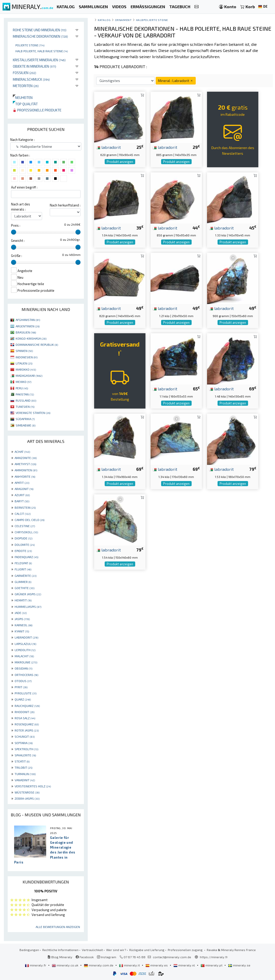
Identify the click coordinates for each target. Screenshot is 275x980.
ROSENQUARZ (27, 724)
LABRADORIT (26, 637)
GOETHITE (24, 588)
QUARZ (23, 699)
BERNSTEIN (25, 507)
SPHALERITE (25, 755)
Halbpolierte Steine (152, 20)
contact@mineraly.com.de (172, 957)
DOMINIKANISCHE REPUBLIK (37, 345)
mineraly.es (157, 965)
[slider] (14, 232)
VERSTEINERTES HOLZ (33, 786)
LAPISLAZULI (25, 644)
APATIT (22, 483)
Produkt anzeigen (120, 162)
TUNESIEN (25, 406)
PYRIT (21, 687)
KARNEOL (23, 625)
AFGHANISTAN (28, 320)
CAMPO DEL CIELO (30, 520)
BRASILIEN (26, 332)
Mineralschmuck (31, 79)
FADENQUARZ (26, 557)
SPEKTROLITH (26, 749)
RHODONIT (24, 712)
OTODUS (23, 681)
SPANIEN (24, 351)
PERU (22, 388)
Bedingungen (29, 950)
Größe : (17, 256)
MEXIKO (23, 382)
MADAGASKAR (29, 376)
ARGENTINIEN (28, 326)
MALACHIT (24, 656)
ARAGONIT (24, 489)
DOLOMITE (25, 545)
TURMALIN (25, 774)
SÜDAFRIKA (25, 419)
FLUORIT (23, 569)
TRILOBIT (23, 767)
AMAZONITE (26, 458)
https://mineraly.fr (214, 957)
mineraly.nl (185, 965)
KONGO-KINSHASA (31, 338)
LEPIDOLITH (25, 650)
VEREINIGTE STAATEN (33, 413)
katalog (104, 20)
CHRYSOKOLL (26, 532)
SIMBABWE (26, 425)
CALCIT (23, 514)
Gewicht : (18, 241)
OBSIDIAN (23, 668)
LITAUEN (24, 363)
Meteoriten (26, 86)
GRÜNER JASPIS (28, 594)
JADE (21, 613)
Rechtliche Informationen (60, 950)
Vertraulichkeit (92, 950)
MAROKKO (26, 369)
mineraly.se (239, 965)
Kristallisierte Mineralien (39, 60)
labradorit (109, 147)
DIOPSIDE (23, 538)
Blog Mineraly (60, 957)
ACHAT (22, 452)
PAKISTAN (25, 394)
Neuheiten (23, 97)
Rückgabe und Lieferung (147, 950)
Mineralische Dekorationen (40, 36)
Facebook (85, 957)
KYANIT (22, 631)
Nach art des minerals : (21, 207)
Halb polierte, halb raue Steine (42, 51)
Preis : (16, 225)
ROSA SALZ (25, 718)
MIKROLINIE (26, 662)
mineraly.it (130, 965)
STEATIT (22, 761)
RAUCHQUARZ (27, 706)
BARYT (22, 501)
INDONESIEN (27, 357)
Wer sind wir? (116, 950)
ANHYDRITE (25, 476)
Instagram (107, 957)
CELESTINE (25, 526)
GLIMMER (23, 582)
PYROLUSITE (26, 693)
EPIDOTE (23, 551)
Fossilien (24, 73)
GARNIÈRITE (26, 576)
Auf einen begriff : (24, 187)
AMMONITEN (26, 470)
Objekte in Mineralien (35, 66)
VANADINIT (25, 780)
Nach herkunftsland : (65, 205)
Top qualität (25, 104)
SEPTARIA (24, 743)
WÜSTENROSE (27, 792)
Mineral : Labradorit (176, 81)
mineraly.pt (212, 965)
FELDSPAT (23, 563)
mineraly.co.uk (65, 965)
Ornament (123, 20)
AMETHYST (25, 464)
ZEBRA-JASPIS (27, 798)
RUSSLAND (26, 400)
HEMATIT (23, 600)
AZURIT (22, 495)
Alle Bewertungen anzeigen (58, 927)
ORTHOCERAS (26, 675)
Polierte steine (30, 45)
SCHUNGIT (25, 736)
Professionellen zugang (186, 950)
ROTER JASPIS (27, 730)
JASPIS (22, 619)
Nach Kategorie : (22, 140)
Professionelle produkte (37, 110)
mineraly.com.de (99, 965)
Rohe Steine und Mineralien (40, 30)
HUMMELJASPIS (28, 607)
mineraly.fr (36, 965)
